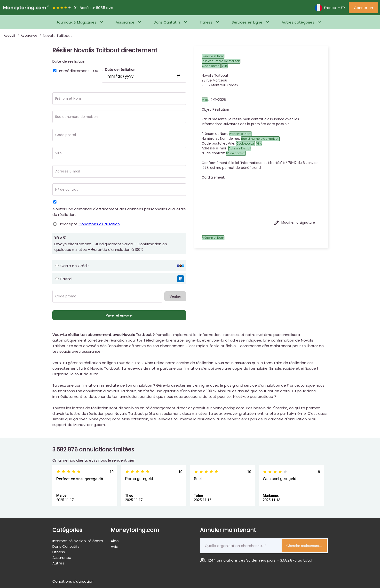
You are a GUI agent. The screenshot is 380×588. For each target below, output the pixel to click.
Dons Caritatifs (167, 22)
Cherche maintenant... (304, 546)
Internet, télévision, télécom (78, 541)
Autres (58, 563)
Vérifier (175, 296)
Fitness (206, 22)
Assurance (125, 22)
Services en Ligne (247, 22)
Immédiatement (74, 71)
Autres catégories (298, 22)
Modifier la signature (294, 223)
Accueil (10, 36)
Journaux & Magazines (76, 22)
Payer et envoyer (119, 315)
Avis (114, 546)
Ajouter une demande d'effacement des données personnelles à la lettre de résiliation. (119, 212)
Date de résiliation (69, 61)
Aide (115, 541)
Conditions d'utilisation (99, 224)
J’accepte (89, 224)
